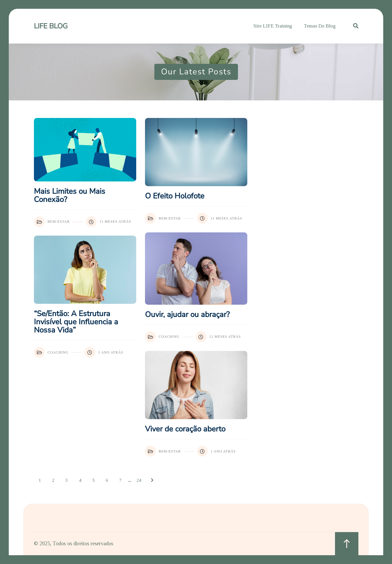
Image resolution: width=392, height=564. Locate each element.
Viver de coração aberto (185, 429)
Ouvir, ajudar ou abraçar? (187, 315)
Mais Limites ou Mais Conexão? (70, 196)
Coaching (162, 337)
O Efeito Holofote (175, 196)
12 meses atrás (218, 337)
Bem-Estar (52, 222)
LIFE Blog (51, 26)
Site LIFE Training (273, 26)
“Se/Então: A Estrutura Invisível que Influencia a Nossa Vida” (76, 322)
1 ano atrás (104, 352)
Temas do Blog (320, 26)
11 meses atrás (109, 222)
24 (139, 480)
